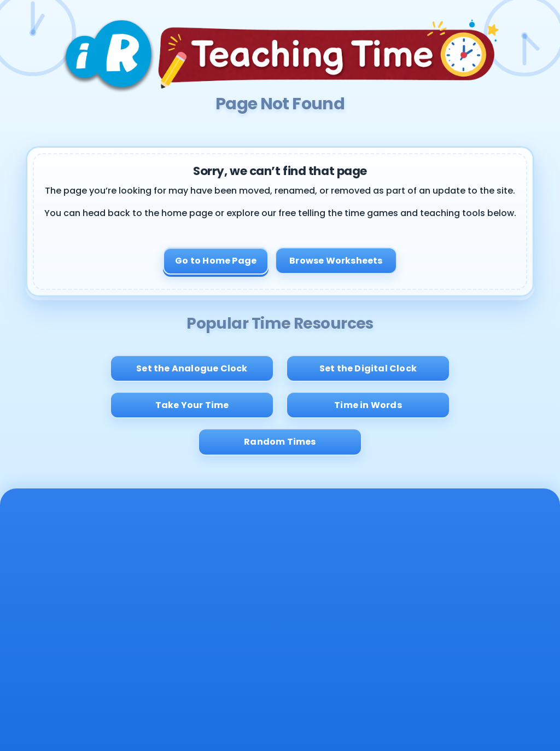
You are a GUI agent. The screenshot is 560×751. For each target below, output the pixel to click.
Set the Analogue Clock (192, 368)
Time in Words (368, 405)
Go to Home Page (216, 261)
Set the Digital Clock (368, 368)
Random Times (280, 442)
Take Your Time (192, 405)
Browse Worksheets (336, 261)
